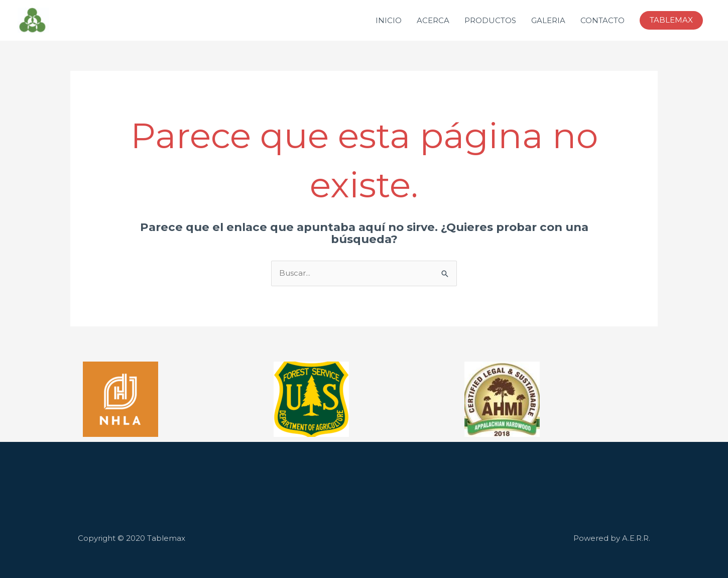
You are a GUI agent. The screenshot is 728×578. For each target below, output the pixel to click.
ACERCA (433, 20)
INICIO (389, 20)
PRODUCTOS (490, 20)
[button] (671, 20)
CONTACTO (602, 20)
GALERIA (548, 20)
